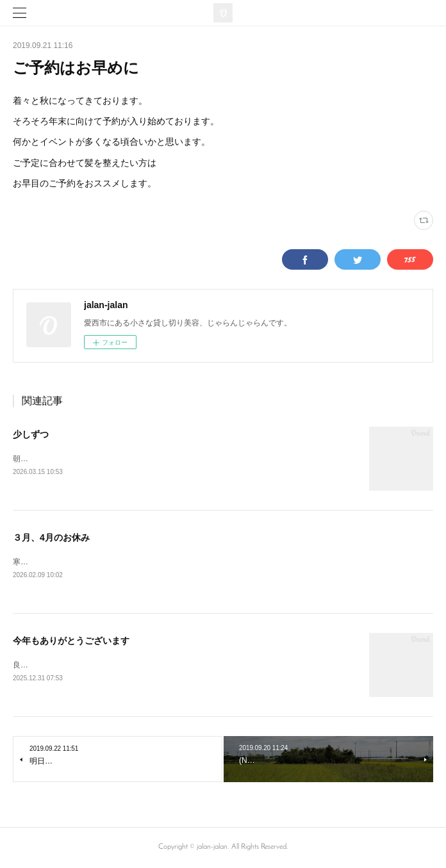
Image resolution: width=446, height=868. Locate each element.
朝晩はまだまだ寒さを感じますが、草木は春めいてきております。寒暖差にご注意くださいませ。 (182, 459)
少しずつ (31, 434)
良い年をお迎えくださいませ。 (67, 666)
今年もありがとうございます (71, 641)
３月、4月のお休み (51, 537)
